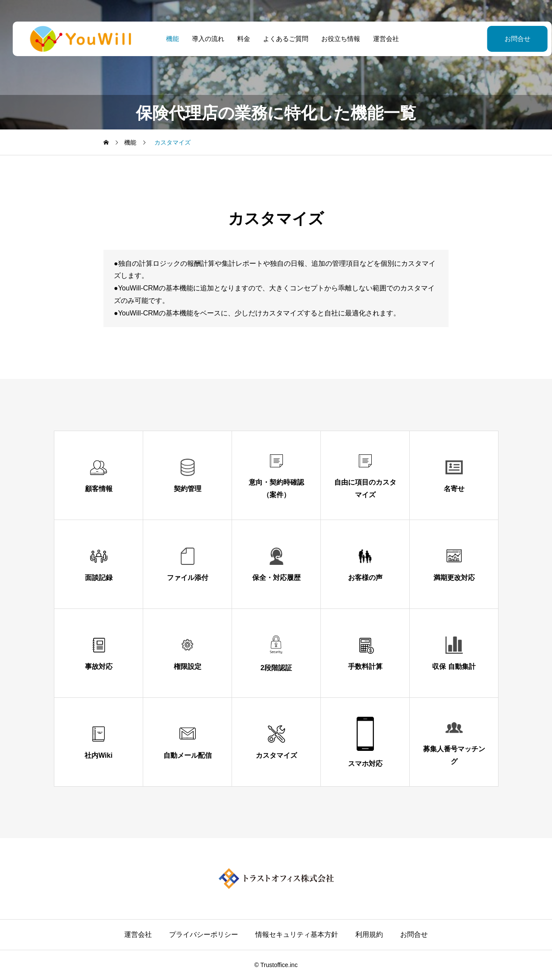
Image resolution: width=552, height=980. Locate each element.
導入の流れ (202, 39)
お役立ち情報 (334, 39)
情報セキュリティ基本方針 (297, 934)
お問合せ (496, 39)
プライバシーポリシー (204, 934)
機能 (166, 39)
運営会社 (379, 39)
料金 (237, 39)
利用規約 (369, 934)
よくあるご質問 (279, 39)
